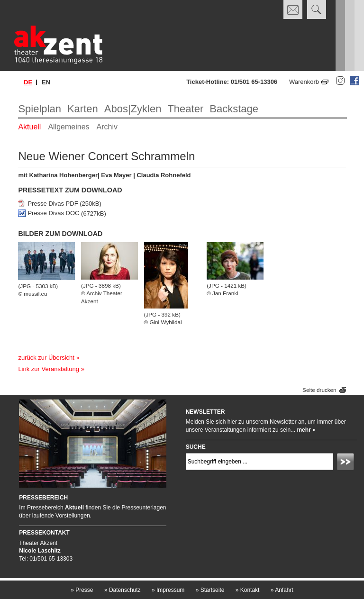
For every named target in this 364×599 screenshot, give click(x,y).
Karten (83, 109)
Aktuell (29, 127)
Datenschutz (123, 590)
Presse (82, 590)
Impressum (168, 590)
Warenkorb (304, 82)
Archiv (107, 127)
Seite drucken (319, 390)
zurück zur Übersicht (46, 358)
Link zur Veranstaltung (49, 369)
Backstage (234, 109)
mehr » (306, 430)
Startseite (210, 590)
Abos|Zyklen (133, 109)
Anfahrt (282, 590)
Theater (185, 109)
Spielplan (40, 109)
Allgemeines (68, 127)
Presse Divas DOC (53, 213)
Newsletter (205, 412)
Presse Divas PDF (53, 204)
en (46, 82)
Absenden (347, 463)
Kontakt (248, 590)
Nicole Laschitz (40, 551)
